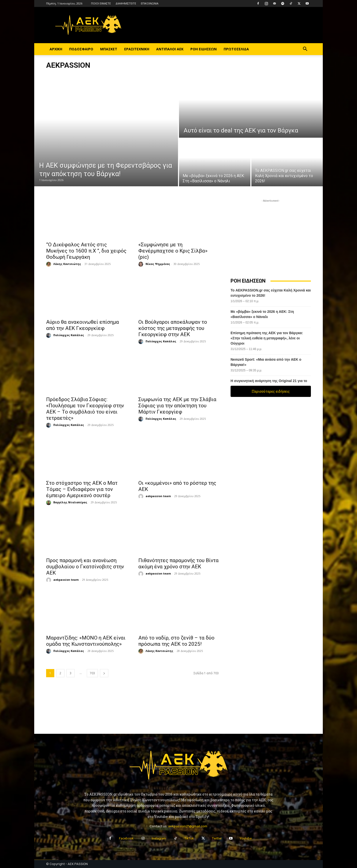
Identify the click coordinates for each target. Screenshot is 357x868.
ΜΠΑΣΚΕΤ (109, 49)
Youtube (246, 838)
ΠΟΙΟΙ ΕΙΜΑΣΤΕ (101, 3)
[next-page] (104, 673)
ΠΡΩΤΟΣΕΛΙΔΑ (236, 49)
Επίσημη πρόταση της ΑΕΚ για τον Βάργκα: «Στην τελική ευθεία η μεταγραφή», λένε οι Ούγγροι (267, 338)
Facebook (126, 838)
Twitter (217, 838)
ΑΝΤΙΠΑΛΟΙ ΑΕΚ (170, 49)
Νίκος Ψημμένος (158, 264)
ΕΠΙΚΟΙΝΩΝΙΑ (150, 3)
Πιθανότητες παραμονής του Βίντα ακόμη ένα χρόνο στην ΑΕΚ (178, 563)
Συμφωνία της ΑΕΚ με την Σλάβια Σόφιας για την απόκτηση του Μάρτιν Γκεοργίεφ (177, 406)
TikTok (189, 838)
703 (92, 673)
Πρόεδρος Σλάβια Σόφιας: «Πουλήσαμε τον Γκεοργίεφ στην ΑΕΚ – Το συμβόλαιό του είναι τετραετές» (85, 409)
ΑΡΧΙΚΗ (56, 49)
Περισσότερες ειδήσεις (271, 391)
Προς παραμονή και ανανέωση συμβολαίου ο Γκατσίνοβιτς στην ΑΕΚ (85, 567)
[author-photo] (49, 264)
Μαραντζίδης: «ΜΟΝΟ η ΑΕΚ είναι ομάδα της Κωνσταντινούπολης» (86, 641)
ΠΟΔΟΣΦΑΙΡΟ (81, 49)
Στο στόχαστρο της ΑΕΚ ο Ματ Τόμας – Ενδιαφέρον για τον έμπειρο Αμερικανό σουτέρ (82, 489)
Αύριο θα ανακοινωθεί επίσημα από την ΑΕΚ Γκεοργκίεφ (83, 325)
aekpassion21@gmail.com (188, 826)
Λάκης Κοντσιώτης (67, 264)
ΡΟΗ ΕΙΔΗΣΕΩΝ (204, 49)
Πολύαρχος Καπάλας (69, 335)
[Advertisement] (271, 234)
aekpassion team (158, 496)
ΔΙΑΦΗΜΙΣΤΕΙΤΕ (126, 3)
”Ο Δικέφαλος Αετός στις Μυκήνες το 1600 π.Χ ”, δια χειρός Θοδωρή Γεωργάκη (86, 251)
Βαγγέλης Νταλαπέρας (70, 502)
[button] (305, 49)
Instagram (159, 838)
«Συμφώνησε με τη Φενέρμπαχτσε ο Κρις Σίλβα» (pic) (173, 251)
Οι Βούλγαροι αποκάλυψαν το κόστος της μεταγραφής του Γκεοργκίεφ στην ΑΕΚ (173, 328)
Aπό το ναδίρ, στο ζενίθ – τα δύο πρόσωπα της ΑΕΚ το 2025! (176, 641)
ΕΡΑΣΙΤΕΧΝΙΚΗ (137, 49)
